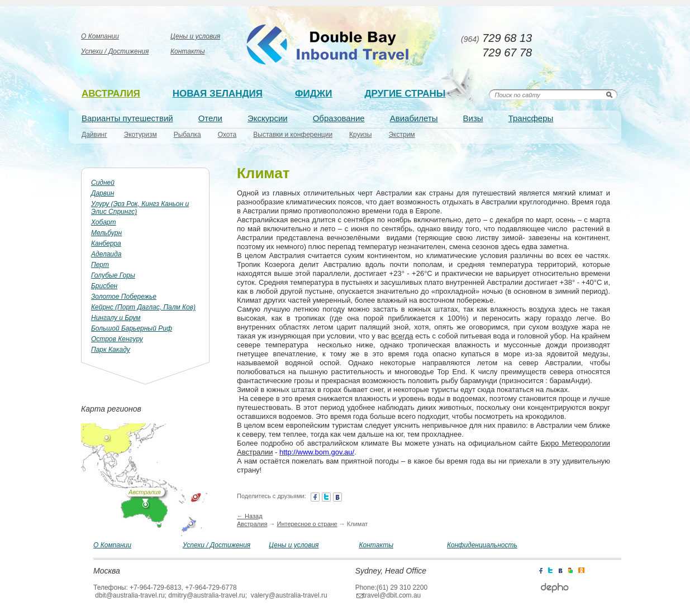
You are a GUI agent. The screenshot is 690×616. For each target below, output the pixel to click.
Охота (227, 135)
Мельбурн (106, 233)
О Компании (100, 36)
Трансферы (531, 118)
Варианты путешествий (127, 118)
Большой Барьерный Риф (132, 328)
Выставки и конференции (293, 135)
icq (581, 570)
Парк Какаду (111, 350)
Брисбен (104, 286)
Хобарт (104, 222)
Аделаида (106, 254)
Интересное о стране (307, 524)
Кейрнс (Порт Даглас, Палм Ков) (143, 307)
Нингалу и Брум (116, 318)
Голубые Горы (113, 275)
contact (337, 497)
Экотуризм (141, 135)
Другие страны (405, 94)
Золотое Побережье (124, 297)
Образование (339, 118)
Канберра (106, 243)
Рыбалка (187, 135)
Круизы (360, 135)
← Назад (250, 516)
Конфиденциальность (482, 545)
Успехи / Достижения (115, 51)
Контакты (188, 51)
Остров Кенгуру (117, 339)
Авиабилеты (414, 118)
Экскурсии (268, 118)
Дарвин (103, 193)
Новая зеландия (218, 94)
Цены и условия (195, 36)
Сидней (103, 183)
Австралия (111, 94)
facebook (315, 497)
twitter (326, 497)
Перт (100, 265)
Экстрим (401, 135)
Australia (329, 45)
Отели (210, 118)
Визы (473, 118)
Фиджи (313, 94)
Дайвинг (94, 135)
